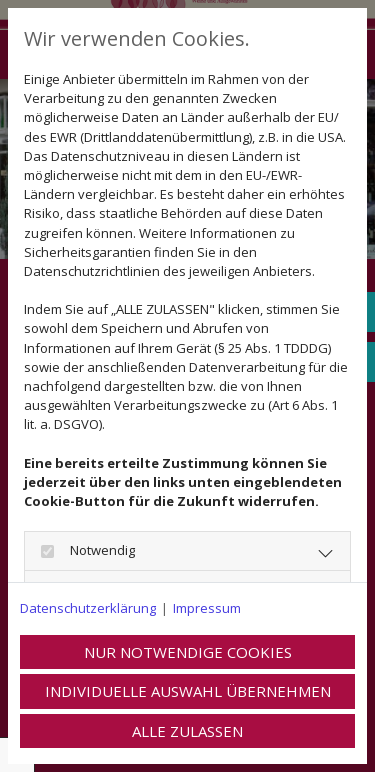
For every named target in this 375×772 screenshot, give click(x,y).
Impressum (207, 608)
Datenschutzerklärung (88, 608)
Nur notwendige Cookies (188, 652)
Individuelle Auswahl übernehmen (188, 691)
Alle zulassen (187, 731)
